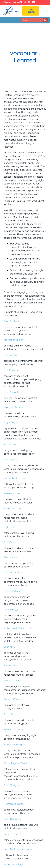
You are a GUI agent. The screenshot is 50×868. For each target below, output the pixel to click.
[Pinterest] (29, 2)
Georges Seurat (12, 834)
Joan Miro (9, 647)
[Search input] (33, 20)
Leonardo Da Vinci (14, 407)
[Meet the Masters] (11, 11)
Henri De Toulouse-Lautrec (18, 849)
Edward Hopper (12, 508)
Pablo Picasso (11, 714)
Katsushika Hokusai (14, 478)
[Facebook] (21, 2)
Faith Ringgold (12, 785)
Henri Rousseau (12, 819)
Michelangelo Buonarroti (17, 628)
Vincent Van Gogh (14, 864)
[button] (46, 11)
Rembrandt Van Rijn (15, 729)
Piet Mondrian (11, 665)
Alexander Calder (13, 340)
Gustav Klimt (11, 557)
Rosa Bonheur (11, 321)
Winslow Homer (12, 493)
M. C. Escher (10, 444)
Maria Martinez (12, 591)
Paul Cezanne (11, 370)
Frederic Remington (14, 745)
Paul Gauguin (11, 460)
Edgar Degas (11, 422)
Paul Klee (9, 542)
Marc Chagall (11, 392)
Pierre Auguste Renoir (16, 763)
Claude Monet (11, 681)
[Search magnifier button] (45, 20)
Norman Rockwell (13, 804)
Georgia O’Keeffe (13, 699)
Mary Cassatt (11, 355)
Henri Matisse (11, 610)
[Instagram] (25, 2)
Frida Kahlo (10, 527)
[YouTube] (34, 2)
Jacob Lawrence (13, 572)
